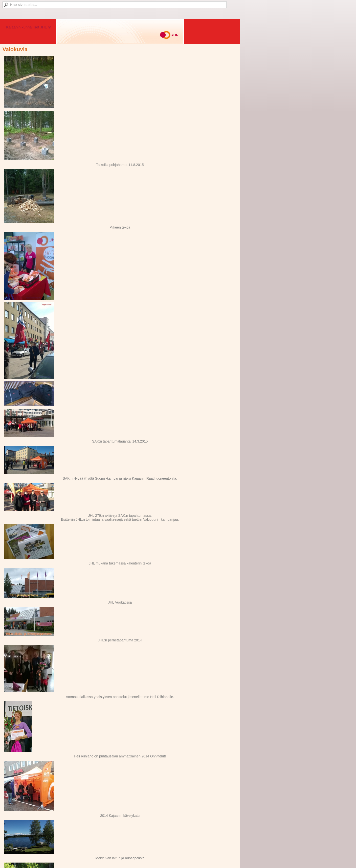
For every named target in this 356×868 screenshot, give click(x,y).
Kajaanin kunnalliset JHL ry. (29, 27)
